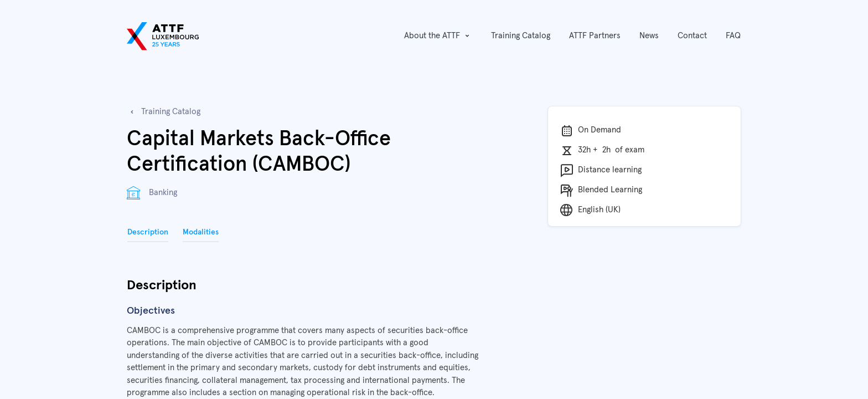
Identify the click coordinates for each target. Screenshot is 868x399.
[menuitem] (521, 36)
